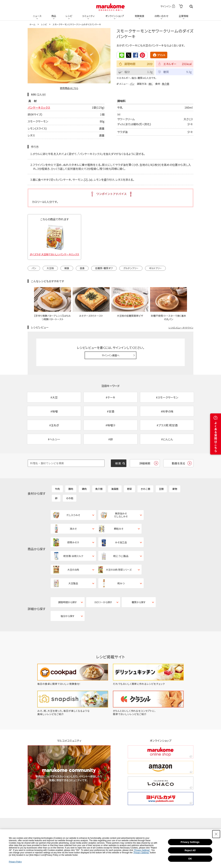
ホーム (32, 24)
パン (132, 84)
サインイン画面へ (111, 355)
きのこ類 (145, 489)
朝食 (67, 268)
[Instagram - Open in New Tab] (114, 793)
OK (190, 859)
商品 (54, 16)
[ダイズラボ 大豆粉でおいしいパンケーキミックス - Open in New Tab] (54, 239)
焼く (151, 84)
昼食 (82, 268)
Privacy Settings (190, 842)
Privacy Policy (15, 862)
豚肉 (71, 489)
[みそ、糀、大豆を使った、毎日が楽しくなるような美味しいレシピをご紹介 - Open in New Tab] (73, 673)
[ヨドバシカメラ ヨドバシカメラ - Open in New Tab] (161, 758)
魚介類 (166, 84)
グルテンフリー (131, 268)
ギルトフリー (155, 268)
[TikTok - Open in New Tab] (68, 793)
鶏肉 (84, 489)
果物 (175, 489)
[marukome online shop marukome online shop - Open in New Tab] (161, 711)
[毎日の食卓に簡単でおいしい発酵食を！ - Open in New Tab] (73, 643)
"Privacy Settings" (142, 851)
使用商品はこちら (69, 88)
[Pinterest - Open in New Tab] (69, 804)
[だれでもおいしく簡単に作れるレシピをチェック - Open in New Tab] (148, 643)
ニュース (37, 16)
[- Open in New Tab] (181, 6)
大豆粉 (50, 268)
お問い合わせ (161, 16)
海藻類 (115, 489)
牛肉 (57, 489)
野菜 (129, 489)
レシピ (69, 16)
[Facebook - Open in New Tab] (143, 793)
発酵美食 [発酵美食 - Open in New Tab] (140, 16)
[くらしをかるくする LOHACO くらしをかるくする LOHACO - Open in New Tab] (161, 742)
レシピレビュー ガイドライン (181, 328)
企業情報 (184, 16)
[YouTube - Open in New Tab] (170, 793)
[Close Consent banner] (216, 834)
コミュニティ (88, 16)
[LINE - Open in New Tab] (92, 804)
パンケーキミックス (39, 107)
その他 (70, 498)
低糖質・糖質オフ (104, 268)
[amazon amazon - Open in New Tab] (161, 727)
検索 (191, 6)
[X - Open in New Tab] (90, 793)
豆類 (161, 489)
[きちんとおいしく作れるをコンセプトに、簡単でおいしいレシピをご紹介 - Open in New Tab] (148, 673)
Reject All (190, 851)
